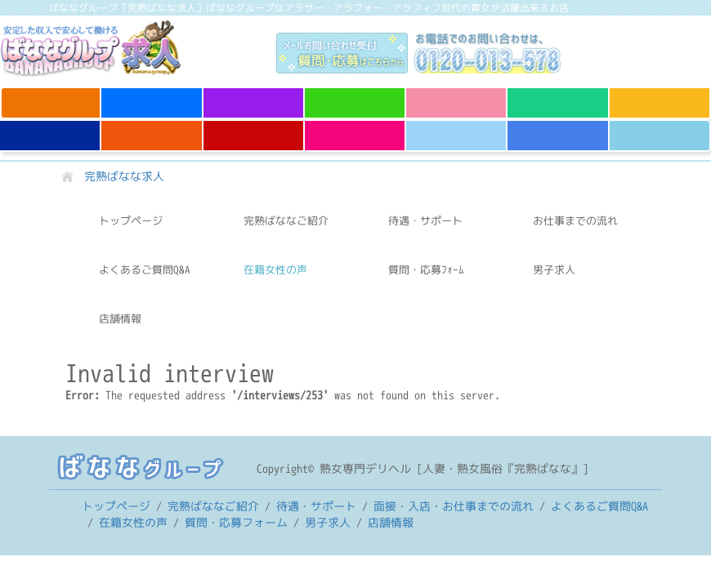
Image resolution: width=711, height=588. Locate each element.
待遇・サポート (425, 220)
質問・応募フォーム (236, 522)
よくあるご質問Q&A (145, 269)
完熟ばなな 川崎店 (558, 95)
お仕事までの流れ (575, 220)
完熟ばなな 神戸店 (50, 128)
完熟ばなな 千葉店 (456, 95)
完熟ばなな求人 (112, 49)
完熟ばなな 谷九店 (660, 95)
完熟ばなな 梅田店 (152, 128)
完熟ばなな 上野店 (51, 95)
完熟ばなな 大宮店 (355, 95)
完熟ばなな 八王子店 (355, 136)
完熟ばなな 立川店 (152, 95)
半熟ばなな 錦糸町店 (660, 136)
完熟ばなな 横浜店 (456, 128)
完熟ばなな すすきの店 (558, 136)
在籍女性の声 (275, 269)
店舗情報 (120, 318)
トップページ (131, 220)
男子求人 (554, 269)
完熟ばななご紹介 (286, 220)
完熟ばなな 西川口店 (253, 103)
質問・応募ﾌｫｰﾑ (426, 269)
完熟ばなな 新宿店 (253, 128)
